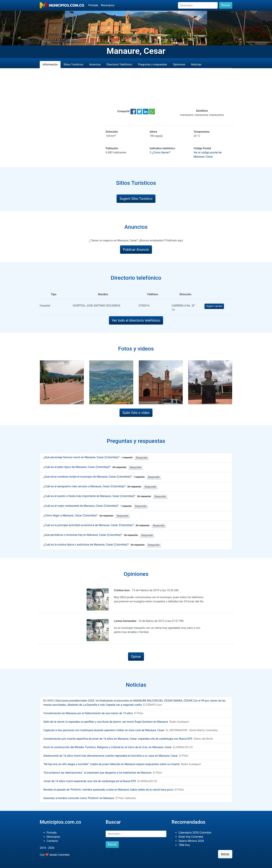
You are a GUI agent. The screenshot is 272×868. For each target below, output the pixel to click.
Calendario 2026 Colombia (195, 833)
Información (50, 65)
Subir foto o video (136, 413)
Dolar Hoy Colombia (191, 837)
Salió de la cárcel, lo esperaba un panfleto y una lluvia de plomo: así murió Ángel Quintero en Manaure (106, 722)
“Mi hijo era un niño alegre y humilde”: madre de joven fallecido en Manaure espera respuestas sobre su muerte (112, 764)
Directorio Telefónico (119, 65)
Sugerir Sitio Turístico (136, 199)
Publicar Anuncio (136, 250)
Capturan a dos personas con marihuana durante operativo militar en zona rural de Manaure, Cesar (104, 730)
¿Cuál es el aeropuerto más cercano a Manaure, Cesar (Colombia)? (93, 486)
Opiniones (179, 65)
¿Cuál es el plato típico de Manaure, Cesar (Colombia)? (85, 467)
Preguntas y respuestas (153, 65)
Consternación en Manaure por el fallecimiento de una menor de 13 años (88, 713)
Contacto (52, 841)
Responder (142, 458)
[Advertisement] (136, 88)
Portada (93, 5)
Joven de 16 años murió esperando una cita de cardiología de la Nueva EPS (90, 781)
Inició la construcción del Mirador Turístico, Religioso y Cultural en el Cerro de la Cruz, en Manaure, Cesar (107, 747)
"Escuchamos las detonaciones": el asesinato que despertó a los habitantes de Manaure (97, 773)
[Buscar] (198, 5)
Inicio (225, 854)
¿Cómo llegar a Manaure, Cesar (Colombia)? (79, 515)
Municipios (108, 5)
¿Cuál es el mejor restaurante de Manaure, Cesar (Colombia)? (88, 506)
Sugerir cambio (214, 306)
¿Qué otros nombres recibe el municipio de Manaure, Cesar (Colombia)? (95, 477)
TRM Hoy (184, 845)
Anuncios (95, 65)
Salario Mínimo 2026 (191, 841)
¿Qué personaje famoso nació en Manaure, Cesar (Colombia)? (89, 457)
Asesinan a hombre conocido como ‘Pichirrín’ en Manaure (79, 798)
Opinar (136, 657)
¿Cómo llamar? (161, 152)
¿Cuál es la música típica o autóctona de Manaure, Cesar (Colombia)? (95, 545)
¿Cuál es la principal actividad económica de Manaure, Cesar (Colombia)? (97, 525)
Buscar (226, 5)
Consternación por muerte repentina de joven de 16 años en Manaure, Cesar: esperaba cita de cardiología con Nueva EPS (118, 739)
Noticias (196, 65)
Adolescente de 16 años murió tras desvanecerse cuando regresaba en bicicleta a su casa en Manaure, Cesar (111, 756)
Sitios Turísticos (73, 65)
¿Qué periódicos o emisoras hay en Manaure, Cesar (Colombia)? (91, 535)
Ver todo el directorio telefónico (136, 320)
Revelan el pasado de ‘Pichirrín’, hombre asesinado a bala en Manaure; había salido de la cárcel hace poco (108, 790)
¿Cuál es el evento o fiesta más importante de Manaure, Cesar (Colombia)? (98, 496)
